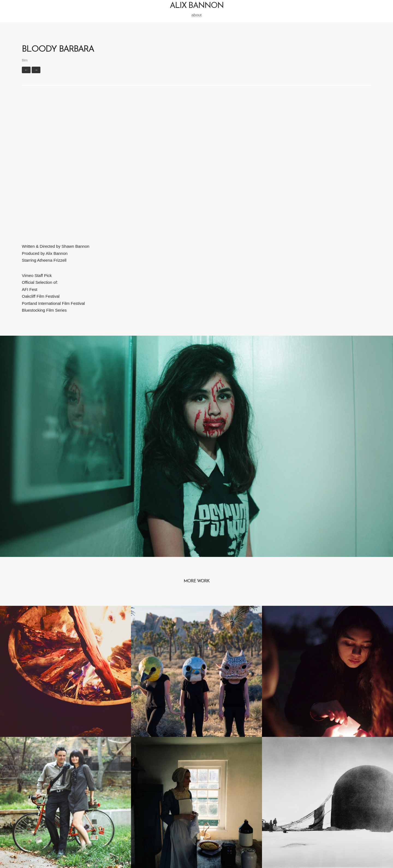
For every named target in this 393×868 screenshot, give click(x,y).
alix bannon (197, 6)
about (196, 15)
